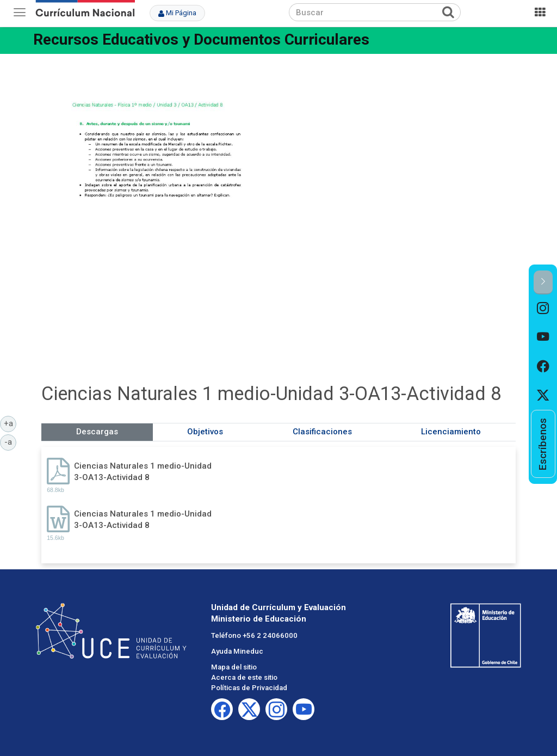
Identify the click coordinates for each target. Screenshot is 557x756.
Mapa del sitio (234, 667)
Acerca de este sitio (244, 677)
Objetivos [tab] (205, 432)
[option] (543, 309)
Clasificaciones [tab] (322, 432)
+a (10, 423)
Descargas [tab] (97, 432)
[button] (543, 282)
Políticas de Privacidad (249, 688)
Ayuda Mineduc (237, 651)
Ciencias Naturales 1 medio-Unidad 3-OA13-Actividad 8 (143, 472)
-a (10, 441)
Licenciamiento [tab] (451, 432)
